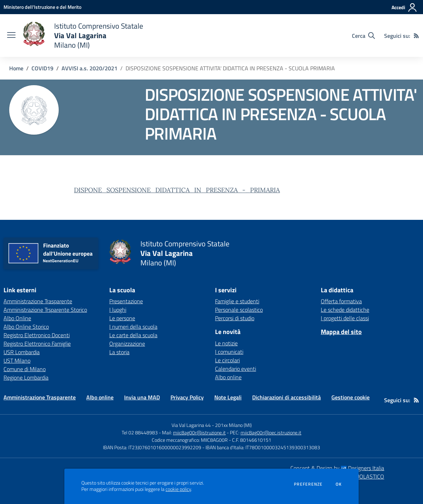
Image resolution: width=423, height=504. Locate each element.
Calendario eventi (236, 369)
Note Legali (228, 397)
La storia (119, 352)
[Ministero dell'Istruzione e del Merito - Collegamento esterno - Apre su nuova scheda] (42, 7)
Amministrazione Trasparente (40, 397)
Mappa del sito (341, 332)
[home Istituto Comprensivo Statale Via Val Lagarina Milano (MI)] (83, 36)
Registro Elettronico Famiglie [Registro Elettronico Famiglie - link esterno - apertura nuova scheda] (37, 344)
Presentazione (126, 301)
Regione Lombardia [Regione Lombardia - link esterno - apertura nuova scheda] (26, 377)
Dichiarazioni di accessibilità (286, 397)
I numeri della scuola (133, 327)
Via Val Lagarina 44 (191, 425)
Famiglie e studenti (237, 301)
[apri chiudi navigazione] (11, 36)
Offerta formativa (341, 301)
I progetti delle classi (345, 318)
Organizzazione (127, 344)
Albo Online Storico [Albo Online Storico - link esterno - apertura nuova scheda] (26, 327)
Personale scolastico (239, 310)
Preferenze (308, 484)
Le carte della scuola (133, 335)
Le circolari (227, 360)
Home (16, 68)
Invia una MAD (142, 397)
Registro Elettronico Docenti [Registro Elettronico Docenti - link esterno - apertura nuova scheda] (37, 335)
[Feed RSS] (416, 36)
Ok (339, 484)
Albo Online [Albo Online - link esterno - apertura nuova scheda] (17, 318)
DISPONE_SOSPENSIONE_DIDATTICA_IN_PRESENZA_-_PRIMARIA (177, 190)
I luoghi (118, 310)
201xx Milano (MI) (233, 425)
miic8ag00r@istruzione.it (199, 432)
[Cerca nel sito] (363, 36)
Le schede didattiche (345, 310)
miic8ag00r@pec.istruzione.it (271, 432)
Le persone (122, 318)
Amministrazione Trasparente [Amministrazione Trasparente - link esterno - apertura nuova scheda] (38, 301)
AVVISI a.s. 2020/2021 (89, 68)
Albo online (228, 377)
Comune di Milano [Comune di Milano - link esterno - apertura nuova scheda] (25, 369)
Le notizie (226, 343)
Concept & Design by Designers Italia (337, 468)
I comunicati (229, 352)
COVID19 (42, 68)
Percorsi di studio (235, 318)
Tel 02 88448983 (140, 432)
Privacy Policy (187, 397)
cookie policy (178, 489)
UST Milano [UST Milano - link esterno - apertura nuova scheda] (17, 361)
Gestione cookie (350, 397)
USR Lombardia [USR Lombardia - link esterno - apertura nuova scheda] (22, 352)
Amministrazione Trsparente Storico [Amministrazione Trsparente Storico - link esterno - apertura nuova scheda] (45, 310)
